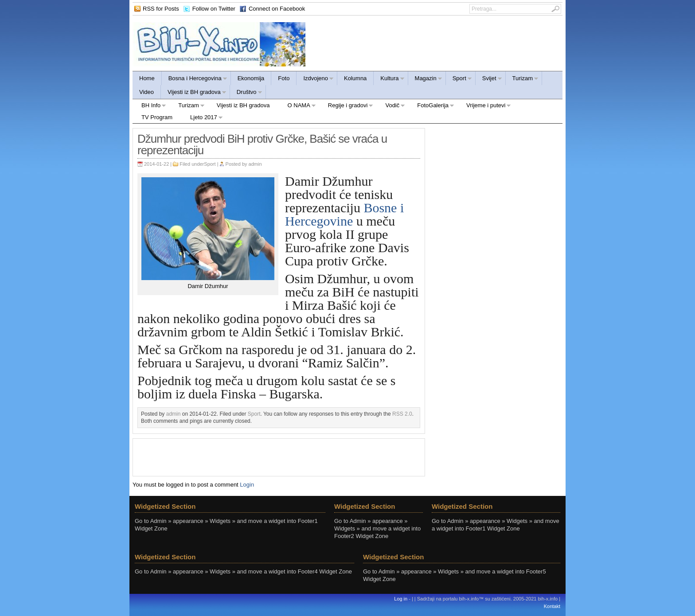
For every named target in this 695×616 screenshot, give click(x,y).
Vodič (391, 107)
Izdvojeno (315, 80)
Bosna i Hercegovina (195, 80)
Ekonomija (251, 78)
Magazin (425, 80)
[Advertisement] (279, 456)
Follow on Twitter (214, 9)
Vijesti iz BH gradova (194, 93)
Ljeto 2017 (202, 119)
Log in (401, 599)
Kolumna (355, 78)
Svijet (489, 80)
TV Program (157, 117)
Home (147, 78)
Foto (284, 78)
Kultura (389, 80)
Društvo (246, 93)
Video (146, 92)
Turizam (522, 80)
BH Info (149, 107)
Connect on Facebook (277, 9)
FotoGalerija (431, 107)
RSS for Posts (161, 9)
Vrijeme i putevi (484, 107)
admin (255, 164)
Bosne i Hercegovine (344, 214)
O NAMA (297, 107)
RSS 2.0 (402, 414)
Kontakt (552, 606)
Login (247, 485)
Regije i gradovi (346, 107)
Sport (459, 80)
